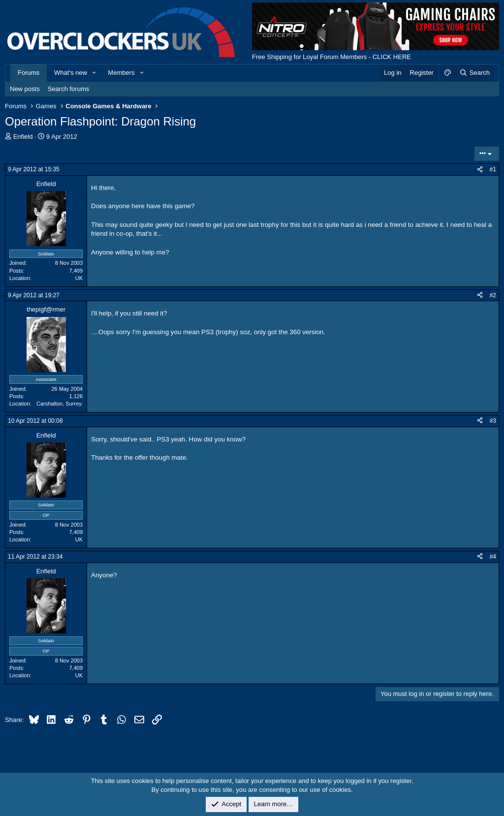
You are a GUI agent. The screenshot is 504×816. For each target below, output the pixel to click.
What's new (71, 73)
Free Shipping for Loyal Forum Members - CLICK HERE (331, 57)
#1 (493, 169)
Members (121, 73)
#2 (493, 295)
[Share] (480, 170)
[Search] (474, 73)
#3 (493, 421)
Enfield (23, 137)
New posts (25, 89)
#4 (493, 557)
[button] (94, 73)
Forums (29, 73)
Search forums (69, 89)
